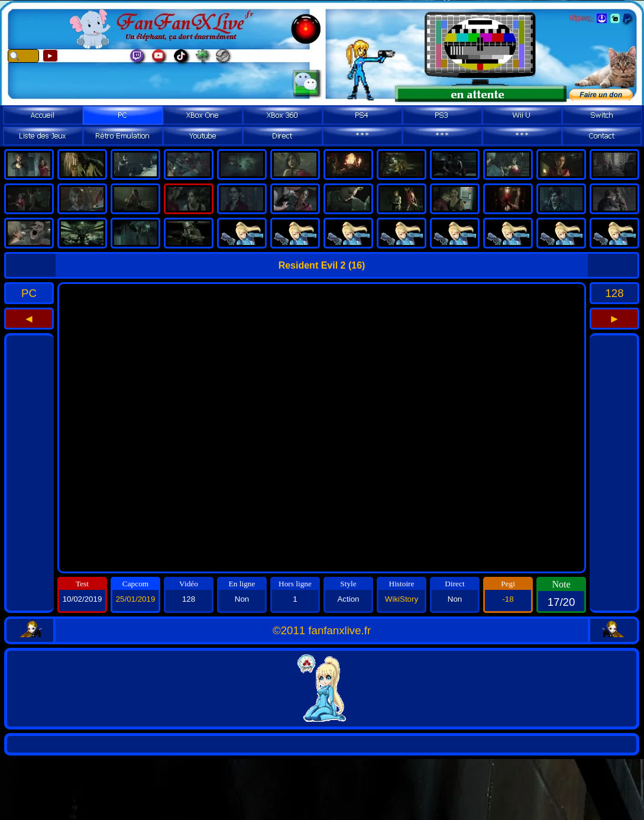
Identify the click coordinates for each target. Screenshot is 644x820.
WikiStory (402, 599)
